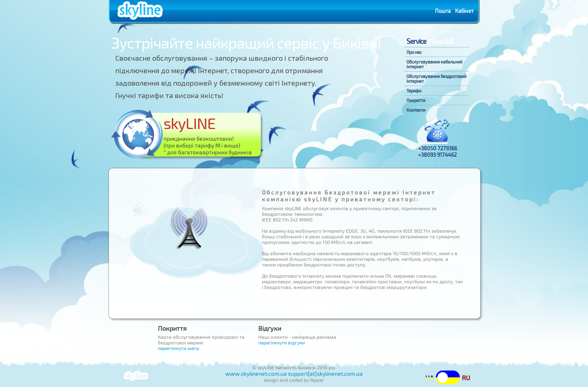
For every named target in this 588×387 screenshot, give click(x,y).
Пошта (443, 11)
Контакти (416, 110)
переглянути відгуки (282, 342)
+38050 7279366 (438, 148)
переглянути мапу (179, 348)
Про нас (414, 52)
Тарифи (414, 91)
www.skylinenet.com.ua (256, 374)
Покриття (416, 100)
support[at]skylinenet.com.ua (325, 374)
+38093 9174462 (437, 155)
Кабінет (464, 11)
